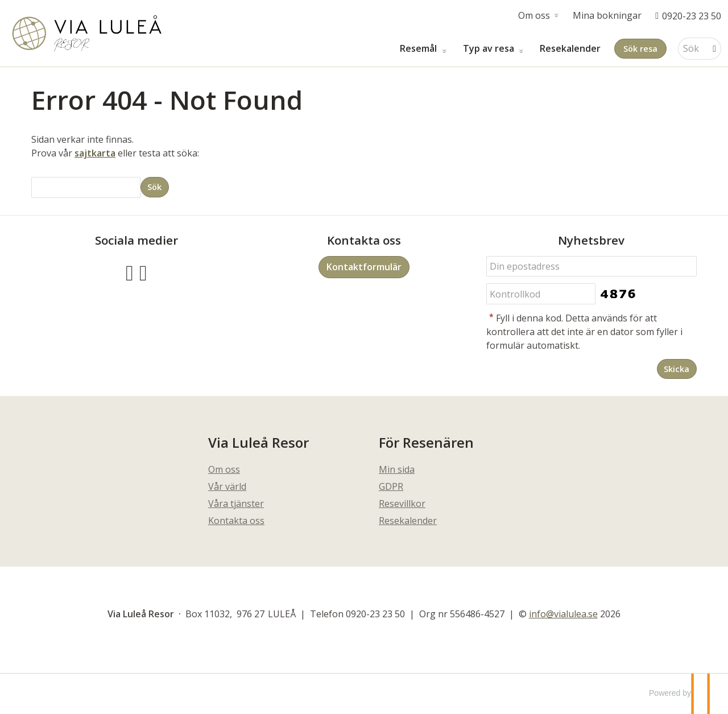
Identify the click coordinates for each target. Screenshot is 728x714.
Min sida (397, 469)
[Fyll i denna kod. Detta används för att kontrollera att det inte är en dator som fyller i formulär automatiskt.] (541, 294)
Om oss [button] (534, 15)
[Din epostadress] (591, 267)
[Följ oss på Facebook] (130, 272)
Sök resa (640, 49)
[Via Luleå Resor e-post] (563, 614)
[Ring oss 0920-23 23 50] (688, 15)
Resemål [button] (419, 49)
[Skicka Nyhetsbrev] (677, 369)
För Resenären (426, 442)
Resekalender (570, 49)
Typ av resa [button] (490, 49)
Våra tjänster (236, 503)
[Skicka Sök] (155, 187)
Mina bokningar (607, 15)
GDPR (391, 486)
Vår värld (227, 486)
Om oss (224, 469)
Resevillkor (402, 503)
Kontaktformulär (364, 267)
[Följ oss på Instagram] (143, 272)
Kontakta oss (236, 521)
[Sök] (692, 49)
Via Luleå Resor (258, 442)
